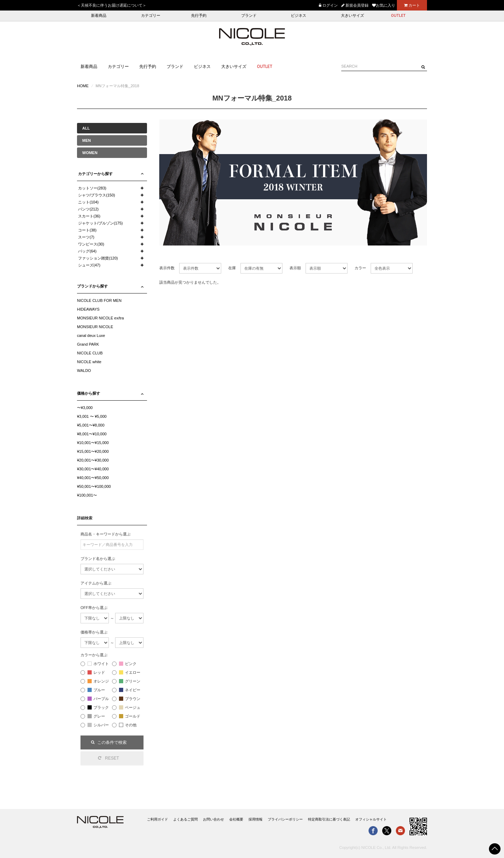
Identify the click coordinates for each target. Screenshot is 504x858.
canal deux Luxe (91, 335)
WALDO (84, 371)
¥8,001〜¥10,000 (92, 434)
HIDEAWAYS (88, 309)
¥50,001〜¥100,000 (94, 486)
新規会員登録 (355, 5)
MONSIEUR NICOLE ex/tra (100, 318)
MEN (86, 140)
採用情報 (255, 819)
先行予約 (199, 16)
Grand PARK (88, 344)
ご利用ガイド (157, 819)
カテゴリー (151, 16)
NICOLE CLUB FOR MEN (99, 300)
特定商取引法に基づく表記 (329, 819)
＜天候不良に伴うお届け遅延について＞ (112, 5)
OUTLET (398, 16)
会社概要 (236, 819)
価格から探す (89, 393)
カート (412, 5)
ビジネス (299, 16)
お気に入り (384, 5)
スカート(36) (89, 216)
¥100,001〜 (87, 495)
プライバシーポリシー (285, 819)
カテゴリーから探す (95, 174)
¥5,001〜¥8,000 (91, 425)
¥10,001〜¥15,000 (93, 443)
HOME (83, 86)
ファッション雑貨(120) (98, 258)
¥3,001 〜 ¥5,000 (92, 416)
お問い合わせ (213, 819)
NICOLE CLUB (90, 353)
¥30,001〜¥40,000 (93, 469)
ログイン (328, 5)
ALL (86, 128)
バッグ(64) (87, 251)
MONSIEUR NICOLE (95, 327)
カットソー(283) (92, 188)
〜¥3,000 (85, 408)
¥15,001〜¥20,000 (93, 451)
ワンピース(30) (91, 244)
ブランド (249, 16)
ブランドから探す (92, 286)
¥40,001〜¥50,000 (93, 478)
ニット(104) (88, 202)
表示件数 (167, 268)
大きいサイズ (352, 16)
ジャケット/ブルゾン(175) (100, 223)
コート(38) (87, 230)
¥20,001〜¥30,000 (93, 460)
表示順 (295, 268)
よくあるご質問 (185, 819)
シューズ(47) (89, 265)
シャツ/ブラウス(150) (97, 195)
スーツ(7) (86, 237)
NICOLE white (89, 362)
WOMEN (90, 153)
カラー (360, 268)
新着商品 (99, 16)
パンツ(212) (88, 209)
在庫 (232, 268)
